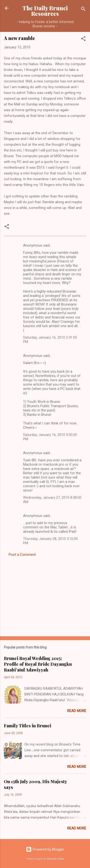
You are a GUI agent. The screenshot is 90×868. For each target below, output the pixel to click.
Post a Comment (22, 555)
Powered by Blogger (45, 849)
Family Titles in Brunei (27, 726)
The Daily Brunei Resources (45, 11)
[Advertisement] (45, 595)
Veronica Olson (55, 859)
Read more (77, 711)
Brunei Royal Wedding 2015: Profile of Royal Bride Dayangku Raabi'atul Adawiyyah (38, 664)
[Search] (83, 10)
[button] (83, 39)
